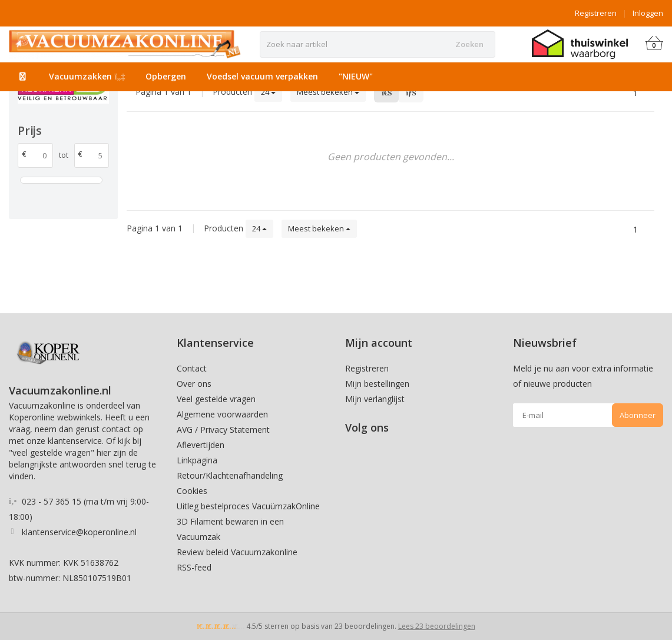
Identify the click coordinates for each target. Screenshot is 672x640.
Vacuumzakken (87, 76)
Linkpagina (197, 460)
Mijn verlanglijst (375, 399)
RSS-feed (194, 567)
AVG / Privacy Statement (223, 430)
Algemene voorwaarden (222, 414)
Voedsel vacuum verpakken (262, 76)
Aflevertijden (201, 445)
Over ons (194, 384)
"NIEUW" (356, 76)
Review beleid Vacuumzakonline (237, 552)
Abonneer (638, 415)
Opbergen (166, 76)
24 (268, 92)
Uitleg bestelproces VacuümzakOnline (248, 506)
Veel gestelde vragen (216, 399)
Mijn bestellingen (377, 384)
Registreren (596, 13)
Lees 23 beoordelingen (437, 626)
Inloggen (648, 13)
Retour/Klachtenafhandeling (230, 475)
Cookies (192, 491)
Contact (192, 368)
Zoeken (469, 44)
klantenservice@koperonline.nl (79, 532)
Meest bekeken (328, 92)
